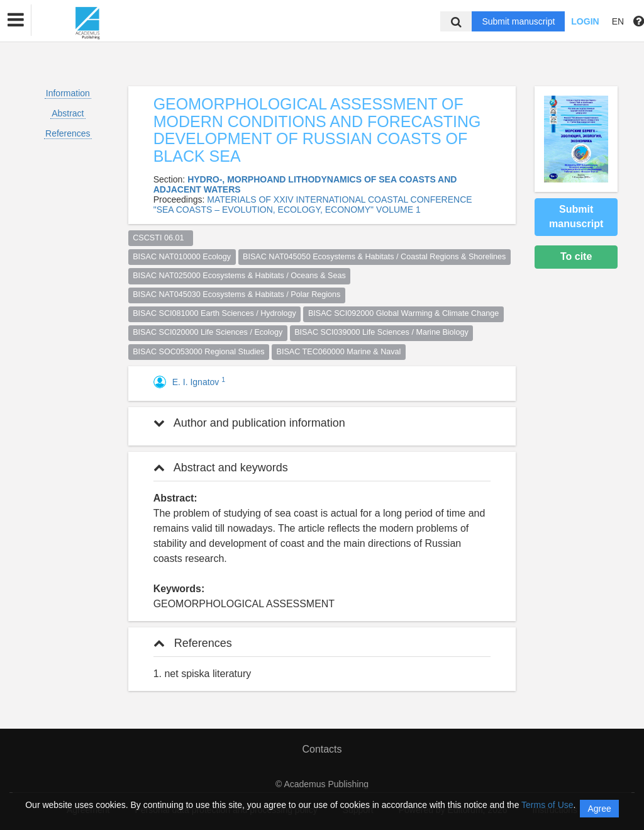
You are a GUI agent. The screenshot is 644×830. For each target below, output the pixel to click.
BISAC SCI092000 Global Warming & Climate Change (403, 313)
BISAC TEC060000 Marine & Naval (339, 352)
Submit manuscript (518, 21)
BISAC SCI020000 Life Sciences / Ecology (208, 332)
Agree (599, 809)
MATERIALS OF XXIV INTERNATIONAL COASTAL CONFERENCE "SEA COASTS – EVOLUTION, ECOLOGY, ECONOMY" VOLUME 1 (313, 205)
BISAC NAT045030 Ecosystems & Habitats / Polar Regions (236, 294)
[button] (16, 20)
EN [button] (618, 21)
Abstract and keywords (221, 468)
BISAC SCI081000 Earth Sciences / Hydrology (214, 313)
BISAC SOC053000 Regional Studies (198, 352)
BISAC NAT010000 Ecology (182, 257)
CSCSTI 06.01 (160, 238)
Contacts (322, 749)
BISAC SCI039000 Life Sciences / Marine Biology (381, 332)
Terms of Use (547, 805)
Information (68, 93)
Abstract (68, 113)
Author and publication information (249, 423)
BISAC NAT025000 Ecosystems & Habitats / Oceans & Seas (239, 276)
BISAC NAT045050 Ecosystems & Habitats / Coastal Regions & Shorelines (374, 257)
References (68, 133)
